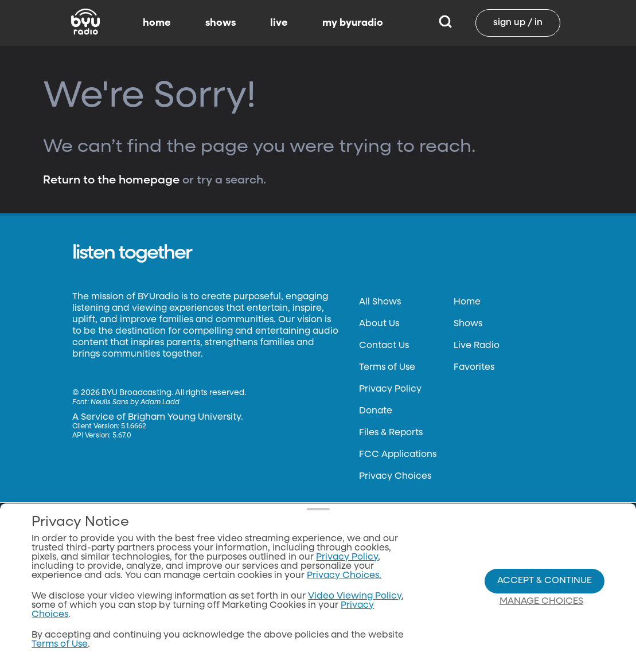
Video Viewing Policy (355, 596)
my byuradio (353, 23)
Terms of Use (387, 368)
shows (221, 23)
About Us (379, 324)
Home (467, 302)
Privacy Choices (395, 476)
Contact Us (384, 346)
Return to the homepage (111, 180)
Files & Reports (391, 433)
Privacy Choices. (344, 576)
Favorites (474, 368)
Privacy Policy (390, 389)
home (157, 23)
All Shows (380, 302)
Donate (376, 411)
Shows (468, 324)
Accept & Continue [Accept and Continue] (545, 581)
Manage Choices (541, 601)
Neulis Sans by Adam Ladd (135, 403)
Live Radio (477, 346)
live (279, 23)
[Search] (445, 23)
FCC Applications (398, 455)
